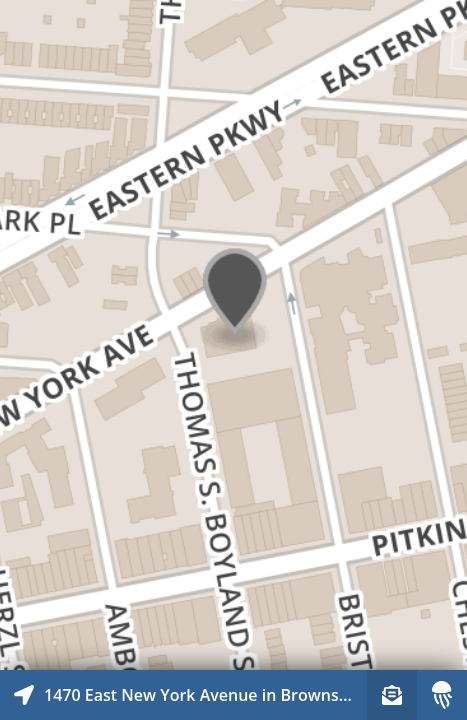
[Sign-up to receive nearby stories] (392, 695)
